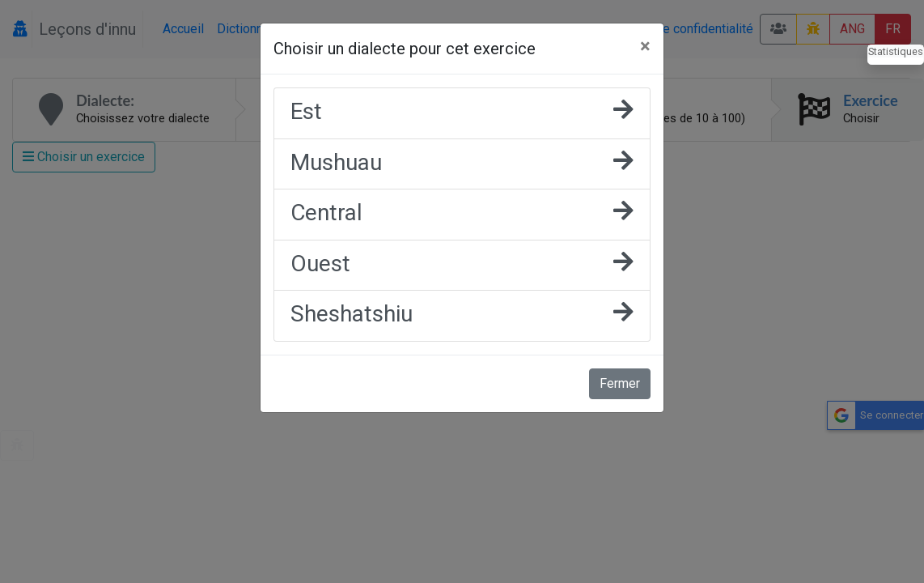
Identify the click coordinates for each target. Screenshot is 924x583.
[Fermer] (645, 46)
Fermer (620, 383)
